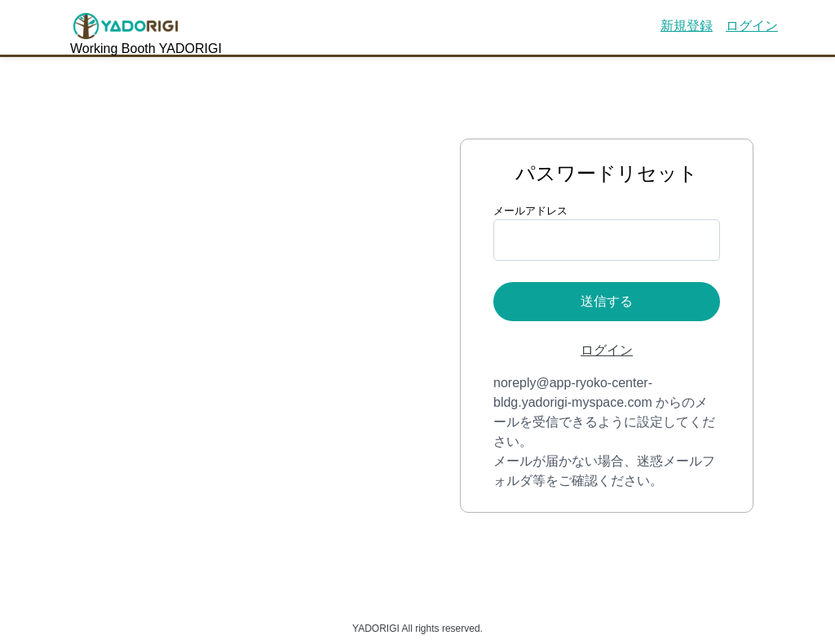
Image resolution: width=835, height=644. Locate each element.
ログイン (752, 26)
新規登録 (687, 26)
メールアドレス (530, 211)
